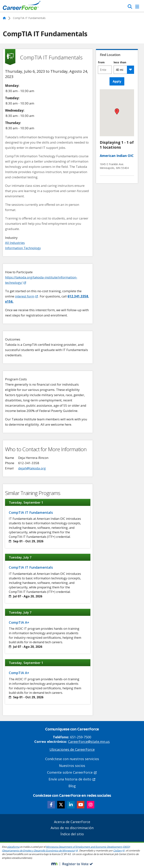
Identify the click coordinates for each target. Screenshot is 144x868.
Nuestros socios (72, 766)
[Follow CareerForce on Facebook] (51, 805)
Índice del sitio (72, 834)
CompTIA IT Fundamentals (31, 512)
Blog (72, 786)
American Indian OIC (117, 156)
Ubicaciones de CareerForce (72, 749)
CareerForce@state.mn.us (89, 742)
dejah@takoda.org (32, 468)
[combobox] (105, 70)
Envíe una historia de (72, 779)
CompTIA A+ (19, 622)
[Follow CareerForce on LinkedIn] (71, 805)
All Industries (15, 243)
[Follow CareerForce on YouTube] (81, 805)
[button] (117, 112)
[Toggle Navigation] (137, 7)
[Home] (22, 6)
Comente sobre (72, 772)
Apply (117, 81)
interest (27, 296)
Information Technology (23, 248)
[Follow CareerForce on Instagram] (91, 805)
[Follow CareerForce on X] (61, 805)
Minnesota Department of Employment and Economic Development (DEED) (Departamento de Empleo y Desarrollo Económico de (66, 849)
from (101, 62)
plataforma (13, 847)
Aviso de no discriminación (72, 828)
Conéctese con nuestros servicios (72, 759)
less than (120, 62)
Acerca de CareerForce (72, 822)
